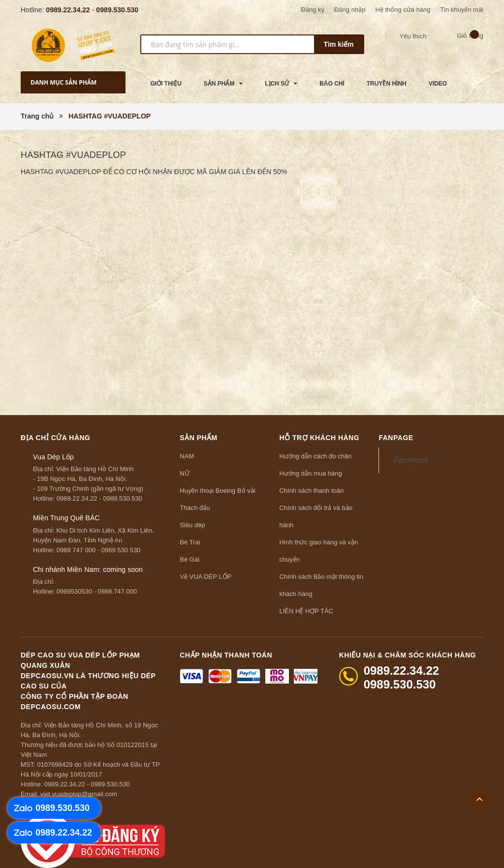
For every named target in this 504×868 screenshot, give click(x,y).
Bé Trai (190, 542)
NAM (187, 456)
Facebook (411, 460)
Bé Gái (189, 559)
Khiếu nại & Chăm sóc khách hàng (408, 655)
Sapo (375, 854)
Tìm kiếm (339, 44)
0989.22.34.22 (68, 10)
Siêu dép (192, 525)
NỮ (184, 473)
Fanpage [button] (396, 438)
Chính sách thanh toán (311, 491)
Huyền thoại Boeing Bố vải (217, 491)
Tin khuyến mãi (462, 10)
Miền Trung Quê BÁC (66, 518)
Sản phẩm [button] (198, 438)
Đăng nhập (350, 10)
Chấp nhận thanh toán (226, 655)
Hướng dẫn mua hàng (310, 473)
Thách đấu (195, 508)
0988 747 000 (76, 550)
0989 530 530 (121, 550)
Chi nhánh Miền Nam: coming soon (88, 569)
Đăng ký (313, 10)
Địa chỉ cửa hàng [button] (56, 438)
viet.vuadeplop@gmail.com (79, 794)
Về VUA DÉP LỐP (205, 577)
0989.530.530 (117, 10)
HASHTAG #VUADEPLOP (73, 155)
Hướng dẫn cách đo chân (315, 456)
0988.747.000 (118, 591)
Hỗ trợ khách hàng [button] (319, 438)
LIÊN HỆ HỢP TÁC (306, 611)
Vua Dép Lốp (53, 457)
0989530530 (74, 591)
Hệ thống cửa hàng (403, 10)
